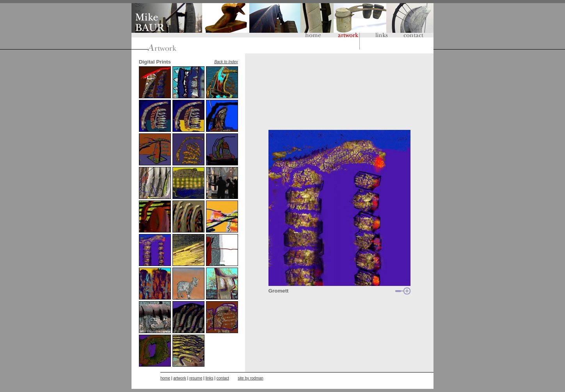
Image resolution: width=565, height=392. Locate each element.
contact (223, 378)
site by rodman (251, 378)
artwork (180, 378)
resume (196, 378)
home (165, 378)
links (210, 378)
